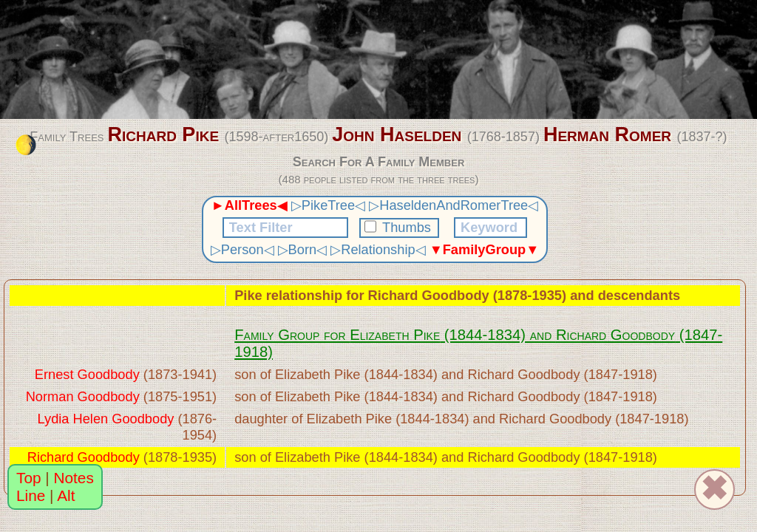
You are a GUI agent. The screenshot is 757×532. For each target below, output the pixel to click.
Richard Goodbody (429, 295)
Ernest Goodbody (87, 374)
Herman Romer (607, 134)
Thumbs (400, 227)
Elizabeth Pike (395, 335)
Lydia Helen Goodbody (106, 419)
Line (31, 495)
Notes (74, 478)
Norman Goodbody (83, 396)
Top (29, 478)
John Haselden (397, 134)
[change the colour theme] (26, 145)
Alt (66, 495)
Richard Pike (163, 134)
